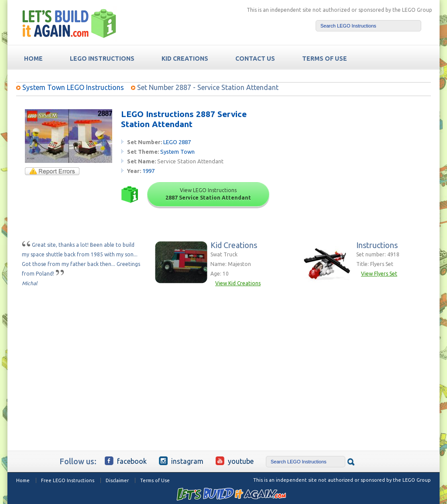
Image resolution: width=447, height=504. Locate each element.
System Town (177, 152)
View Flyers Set (379, 274)
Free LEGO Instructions (68, 480)
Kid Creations (185, 59)
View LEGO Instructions (208, 194)
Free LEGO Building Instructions (69, 23)
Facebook (126, 461)
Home (23, 480)
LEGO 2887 (177, 142)
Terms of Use (155, 480)
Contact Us (255, 59)
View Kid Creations (238, 283)
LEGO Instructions (102, 59)
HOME (33, 59)
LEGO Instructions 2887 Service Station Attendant (184, 119)
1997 (148, 171)
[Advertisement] (364, 164)
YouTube (235, 461)
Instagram (181, 461)
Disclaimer (117, 480)
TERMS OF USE (325, 59)
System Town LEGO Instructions (73, 87)
